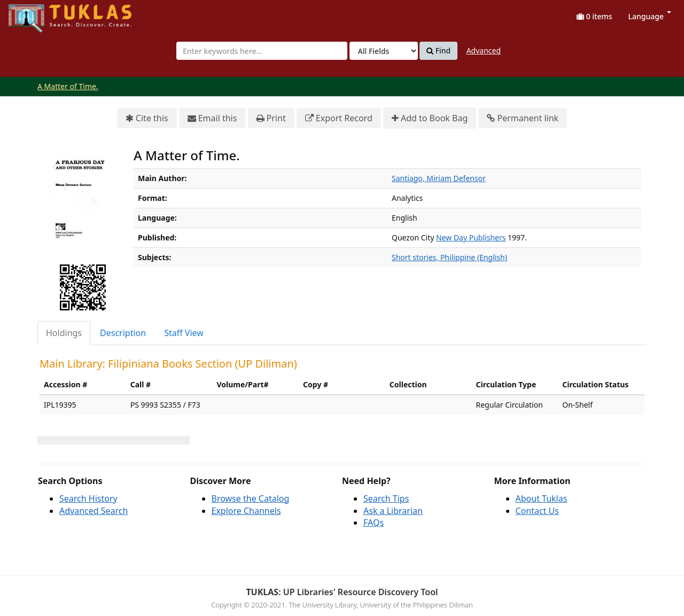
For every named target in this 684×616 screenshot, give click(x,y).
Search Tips (386, 498)
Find (438, 51)
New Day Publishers (471, 237)
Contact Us (537, 511)
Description (123, 333)
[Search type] (384, 51)
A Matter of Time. (68, 86)
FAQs (374, 523)
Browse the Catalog (251, 498)
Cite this (147, 118)
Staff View (184, 333)
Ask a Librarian (393, 511)
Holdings (64, 333)
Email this (212, 118)
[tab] (64, 333)
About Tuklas (542, 498)
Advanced (484, 50)
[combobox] (262, 51)
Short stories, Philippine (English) (449, 257)
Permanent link (523, 118)
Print (271, 118)
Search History (88, 498)
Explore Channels (246, 511)
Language (650, 16)
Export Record (339, 118)
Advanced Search (94, 511)
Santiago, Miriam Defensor (439, 178)
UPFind (35, 14)
